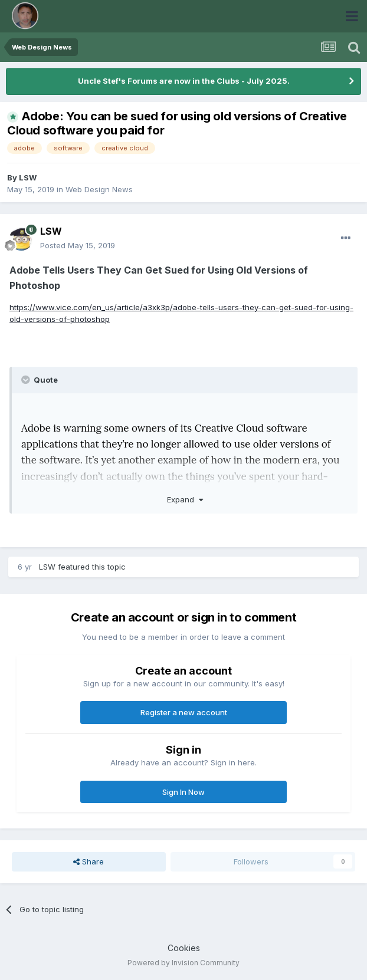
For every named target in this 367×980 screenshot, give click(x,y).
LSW (28, 177)
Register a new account (184, 712)
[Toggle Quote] (27, 380)
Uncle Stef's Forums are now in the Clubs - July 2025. (184, 81)
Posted (78, 245)
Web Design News (99, 189)
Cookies (184, 948)
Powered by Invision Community (183, 963)
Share (89, 861)
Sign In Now (183, 792)
